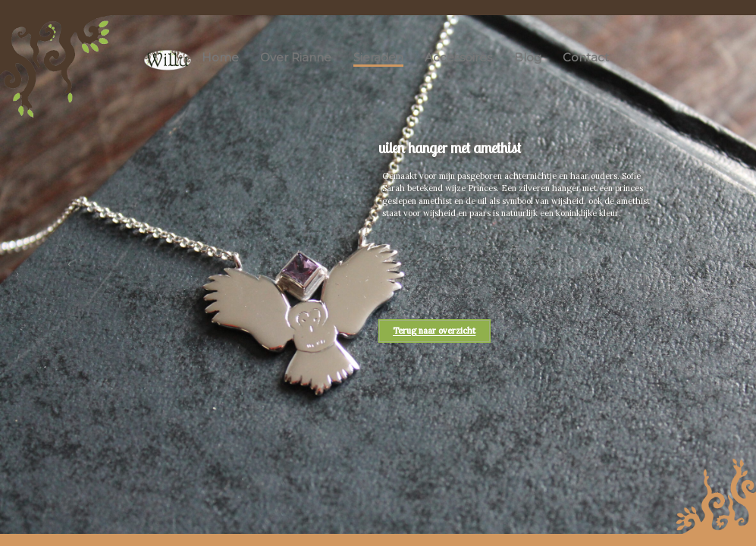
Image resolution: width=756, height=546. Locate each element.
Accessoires (458, 58)
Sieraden (378, 58)
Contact (586, 58)
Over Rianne (296, 58)
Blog (528, 58)
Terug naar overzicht (434, 331)
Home (220, 58)
